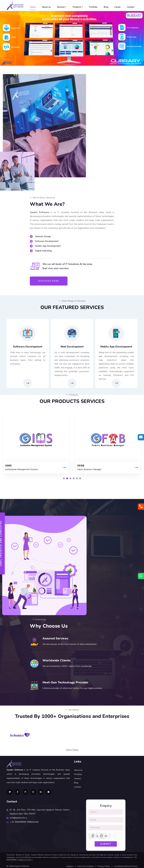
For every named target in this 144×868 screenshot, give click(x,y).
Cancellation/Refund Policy (125, 865)
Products (77, 7)
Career (118, 7)
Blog (106, 7)
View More (72, 748)
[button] (64, 477)
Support (69, 865)
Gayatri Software (21, 864)
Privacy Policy (103, 865)
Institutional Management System (89, 468)
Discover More (49, 281)
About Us (46, 7)
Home (33, 7)
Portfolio (93, 7)
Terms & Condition (85, 865)
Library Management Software (16, 468)
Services (61, 7)
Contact (131, 7)
